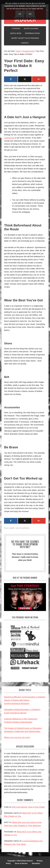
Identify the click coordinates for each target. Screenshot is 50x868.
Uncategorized (22, 528)
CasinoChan (9, 138)
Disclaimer (36, 863)
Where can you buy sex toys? (17, 737)
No (30, 14)
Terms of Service (21, 863)
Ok (20, 14)
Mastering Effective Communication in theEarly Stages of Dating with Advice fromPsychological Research (25, 700)
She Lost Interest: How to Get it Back (28, 807)
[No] (47, 10)
